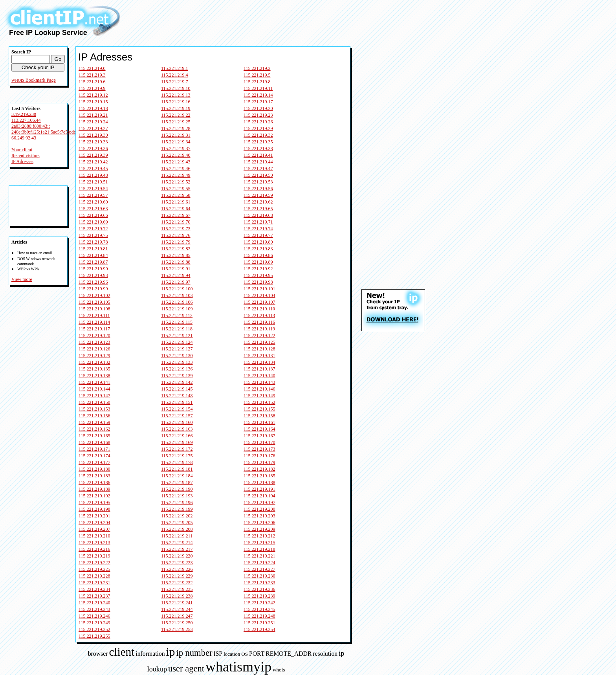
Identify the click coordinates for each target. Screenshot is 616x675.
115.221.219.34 (176, 142)
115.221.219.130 (177, 356)
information (150, 654)
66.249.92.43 (24, 138)
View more (22, 279)
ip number (194, 653)
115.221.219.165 (94, 436)
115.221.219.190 (177, 489)
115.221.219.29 (258, 128)
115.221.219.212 (259, 536)
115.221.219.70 (176, 222)
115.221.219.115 (177, 322)
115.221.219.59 (258, 195)
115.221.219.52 (176, 182)
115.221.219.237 (94, 596)
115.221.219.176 (259, 456)
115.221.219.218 (259, 549)
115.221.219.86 (258, 255)
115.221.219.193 (177, 496)
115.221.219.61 (176, 202)
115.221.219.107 (259, 302)
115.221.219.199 (177, 509)
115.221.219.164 (259, 429)
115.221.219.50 (258, 175)
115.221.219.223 (177, 563)
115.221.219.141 (94, 382)
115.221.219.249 (94, 623)
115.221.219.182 (259, 469)
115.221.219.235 (177, 589)
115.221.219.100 (177, 289)
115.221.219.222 (94, 563)
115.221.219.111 (94, 315)
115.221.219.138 (94, 376)
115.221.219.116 (259, 322)
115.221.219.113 (259, 315)
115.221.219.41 (258, 155)
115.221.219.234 (94, 589)
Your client (22, 150)
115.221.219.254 (259, 629)
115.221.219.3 (92, 75)
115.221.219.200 (259, 509)
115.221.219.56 (258, 189)
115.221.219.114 (94, 322)
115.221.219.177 (94, 462)
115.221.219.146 (259, 389)
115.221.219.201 (94, 516)
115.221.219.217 (177, 549)
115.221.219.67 (176, 215)
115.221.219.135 (94, 369)
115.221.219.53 (258, 182)
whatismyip (238, 667)
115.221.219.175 (177, 456)
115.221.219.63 (93, 209)
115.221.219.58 (176, 195)
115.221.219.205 (177, 523)
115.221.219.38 (258, 149)
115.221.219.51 (93, 182)
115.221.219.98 (258, 282)
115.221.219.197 (259, 503)
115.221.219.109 (177, 309)
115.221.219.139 (177, 376)
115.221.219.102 (94, 295)
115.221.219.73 (176, 229)
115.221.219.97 (176, 282)
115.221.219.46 (176, 169)
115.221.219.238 (177, 596)
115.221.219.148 (177, 396)
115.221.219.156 (94, 416)
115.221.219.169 (177, 442)
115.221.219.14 (258, 95)
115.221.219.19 (176, 108)
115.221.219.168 (94, 442)
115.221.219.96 (93, 282)
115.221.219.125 (259, 342)
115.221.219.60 (93, 202)
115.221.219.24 (93, 122)
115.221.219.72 (93, 229)
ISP (218, 654)
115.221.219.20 (258, 108)
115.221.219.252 (94, 629)
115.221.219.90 (93, 269)
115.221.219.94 (176, 275)
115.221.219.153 (94, 409)
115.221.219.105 (94, 302)
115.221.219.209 (259, 529)
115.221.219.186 (94, 482)
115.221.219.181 (177, 469)
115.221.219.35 (258, 142)
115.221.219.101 (259, 289)
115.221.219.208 (177, 529)
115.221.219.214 (177, 543)
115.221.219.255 (94, 636)
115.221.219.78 (93, 242)
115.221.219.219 (94, 556)
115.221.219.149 (259, 396)
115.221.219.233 (259, 583)
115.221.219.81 (93, 249)
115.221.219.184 (177, 476)
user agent (186, 669)
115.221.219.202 (177, 516)
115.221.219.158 (259, 416)
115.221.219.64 (176, 209)
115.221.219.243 (94, 609)
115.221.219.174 (94, 456)
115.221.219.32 (258, 135)
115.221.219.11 (258, 88)
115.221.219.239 (259, 596)
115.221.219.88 (176, 262)
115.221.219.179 (259, 462)
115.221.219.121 (177, 336)
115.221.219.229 (177, 576)
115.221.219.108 (94, 309)
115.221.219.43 (176, 162)
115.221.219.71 (258, 222)
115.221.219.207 (94, 529)
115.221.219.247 (177, 616)
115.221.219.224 (259, 563)
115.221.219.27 (93, 128)
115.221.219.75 (93, 235)
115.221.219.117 (94, 329)
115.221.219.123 (94, 342)
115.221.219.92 (258, 269)
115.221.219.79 (176, 242)
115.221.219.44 (258, 162)
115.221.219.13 (176, 95)
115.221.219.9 (92, 88)
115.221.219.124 (177, 342)
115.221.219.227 (259, 569)
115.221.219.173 (259, 449)
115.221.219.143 (259, 382)
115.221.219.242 (259, 603)
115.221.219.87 (93, 262)
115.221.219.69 (93, 222)
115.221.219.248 (259, 616)
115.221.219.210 (94, 536)
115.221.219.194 (259, 496)
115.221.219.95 (258, 275)
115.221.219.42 (93, 162)
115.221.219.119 (259, 329)
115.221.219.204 (94, 523)
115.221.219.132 (94, 362)
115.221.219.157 (177, 416)
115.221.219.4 (175, 75)
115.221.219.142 (177, 382)
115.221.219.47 (258, 169)
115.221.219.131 (259, 356)
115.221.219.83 (258, 249)
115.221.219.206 (259, 523)
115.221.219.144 (94, 389)
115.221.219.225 (94, 569)
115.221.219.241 (177, 603)
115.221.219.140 (259, 376)
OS (245, 654)
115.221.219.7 (175, 82)
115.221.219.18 (93, 108)
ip (171, 652)
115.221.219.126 (94, 349)
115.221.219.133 (177, 362)
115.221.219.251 (259, 623)
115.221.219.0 (92, 68)
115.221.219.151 (177, 402)
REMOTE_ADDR (289, 654)
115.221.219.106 (177, 302)
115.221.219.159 (94, 422)
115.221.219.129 (94, 356)
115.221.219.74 (258, 229)
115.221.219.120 (94, 336)
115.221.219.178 (177, 462)
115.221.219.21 (93, 115)
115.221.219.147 (94, 396)
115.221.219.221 (259, 556)
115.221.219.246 (94, 616)
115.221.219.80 (258, 242)
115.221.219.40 (176, 155)
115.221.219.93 (93, 275)
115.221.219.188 (259, 482)
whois (279, 670)
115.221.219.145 (177, 389)
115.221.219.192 (94, 496)
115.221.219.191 (259, 489)
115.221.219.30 (93, 135)
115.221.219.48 (93, 175)
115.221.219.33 (93, 142)
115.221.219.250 (177, 623)
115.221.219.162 (94, 429)
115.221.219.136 (177, 369)
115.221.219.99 (93, 289)
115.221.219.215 (259, 543)
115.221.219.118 (177, 329)
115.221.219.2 (257, 68)
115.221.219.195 (94, 503)
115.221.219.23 (258, 115)
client (122, 652)
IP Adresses (22, 161)
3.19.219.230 (24, 114)
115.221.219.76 (176, 235)
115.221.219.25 (176, 122)
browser (98, 654)
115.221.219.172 (177, 449)
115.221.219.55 (176, 189)
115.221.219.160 (177, 422)
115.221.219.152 (259, 402)
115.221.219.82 (176, 249)
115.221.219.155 (259, 409)
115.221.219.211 (177, 536)
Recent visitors (26, 156)
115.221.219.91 (176, 269)
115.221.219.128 (259, 349)
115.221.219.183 (94, 476)
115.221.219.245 (259, 609)
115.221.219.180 (94, 469)
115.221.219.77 (258, 235)
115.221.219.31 (176, 135)
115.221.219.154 (177, 409)
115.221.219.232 (177, 583)
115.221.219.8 (257, 82)
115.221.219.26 (258, 122)
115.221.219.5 (257, 75)
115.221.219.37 (176, 149)
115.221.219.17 (258, 102)
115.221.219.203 (259, 516)
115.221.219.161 (259, 422)
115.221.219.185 (259, 476)
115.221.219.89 (258, 262)
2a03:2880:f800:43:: (31, 126)
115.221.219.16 (176, 102)
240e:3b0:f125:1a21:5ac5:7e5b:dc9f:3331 (51, 132)
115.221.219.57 (93, 195)
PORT (257, 654)
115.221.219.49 (176, 175)
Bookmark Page (41, 80)
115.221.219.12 (93, 95)
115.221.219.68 (258, 215)
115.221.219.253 (177, 629)
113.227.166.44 (26, 120)
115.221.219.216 (94, 549)
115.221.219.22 (176, 115)
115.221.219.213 (94, 543)
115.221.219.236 (259, 589)
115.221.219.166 (177, 436)
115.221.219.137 (259, 369)
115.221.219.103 (177, 295)
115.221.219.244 (177, 609)
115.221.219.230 (259, 576)
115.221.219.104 (259, 295)
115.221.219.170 (259, 442)
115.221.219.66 (93, 215)
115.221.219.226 (177, 569)
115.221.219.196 (177, 503)
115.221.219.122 (259, 336)
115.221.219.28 (176, 128)
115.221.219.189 (94, 489)
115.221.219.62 (258, 202)
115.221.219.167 (259, 436)
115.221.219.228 (94, 576)
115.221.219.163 (177, 429)
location (232, 654)
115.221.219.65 (258, 209)
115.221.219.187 (177, 482)
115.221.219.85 (176, 255)
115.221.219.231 (94, 583)
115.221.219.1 (175, 68)
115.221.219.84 (93, 255)
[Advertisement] (282, 19)
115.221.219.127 (177, 349)
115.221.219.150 (94, 402)
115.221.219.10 (176, 88)
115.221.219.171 (94, 449)
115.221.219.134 (259, 362)
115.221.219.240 (94, 603)
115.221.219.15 (93, 102)
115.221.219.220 (177, 556)
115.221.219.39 (93, 155)
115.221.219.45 (93, 169)
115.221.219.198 (94, 509)
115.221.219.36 (93, 149)
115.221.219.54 (93, 189)
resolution (325, 654)
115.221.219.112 (177, 315)
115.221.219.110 (259, 309)
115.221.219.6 (92, 82)
